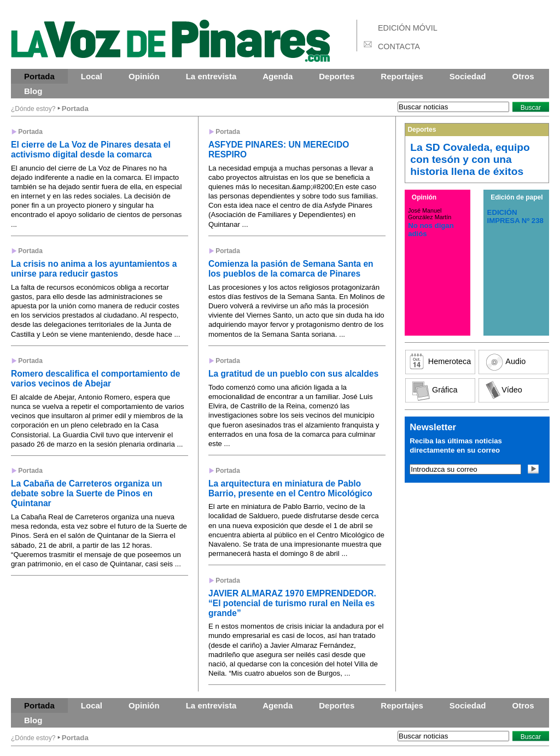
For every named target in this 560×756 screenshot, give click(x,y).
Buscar (531, 108)
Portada (39, 76)
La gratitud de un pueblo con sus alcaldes (293, 374)
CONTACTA (399, 46)
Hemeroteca (450, 361)
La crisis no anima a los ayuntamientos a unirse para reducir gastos (94, 269)
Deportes (337, 76)
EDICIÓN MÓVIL (408, 28)
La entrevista (211, 76)
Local (92, 76)
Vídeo (512, 390)
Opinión (144, 76)
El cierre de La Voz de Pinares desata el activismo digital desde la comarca (91, 150)
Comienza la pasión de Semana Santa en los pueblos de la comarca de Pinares (291, 269)
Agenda (278, 76)
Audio (515, 361)
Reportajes (402, 76)
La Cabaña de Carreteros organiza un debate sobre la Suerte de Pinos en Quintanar (86, 493)
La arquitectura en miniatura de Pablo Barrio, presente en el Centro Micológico (290, 488)
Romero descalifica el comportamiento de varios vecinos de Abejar (95, 379)
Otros (523, 76)
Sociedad (468, 76)
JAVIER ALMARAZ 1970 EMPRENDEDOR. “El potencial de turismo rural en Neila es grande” (292, 603)
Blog (33, 91)
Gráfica (445, 390)
